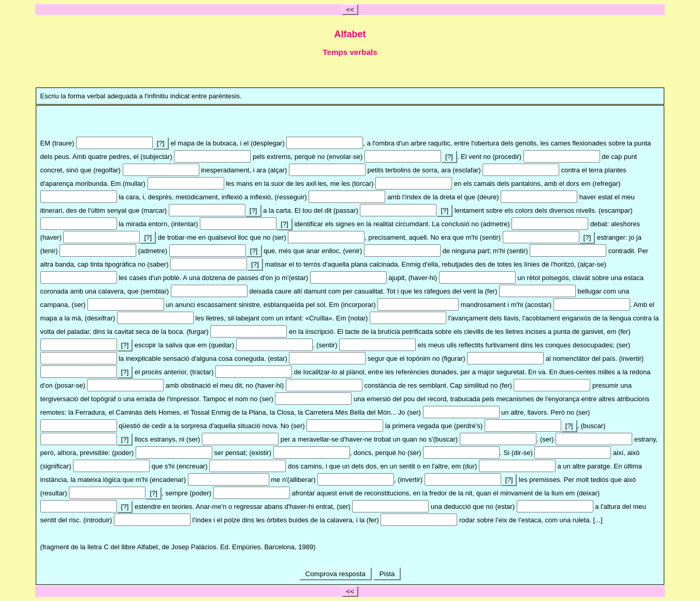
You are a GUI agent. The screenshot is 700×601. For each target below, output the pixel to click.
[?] (161, 143)
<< (350, 10)
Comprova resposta (336, 574)
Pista (387, 574)
